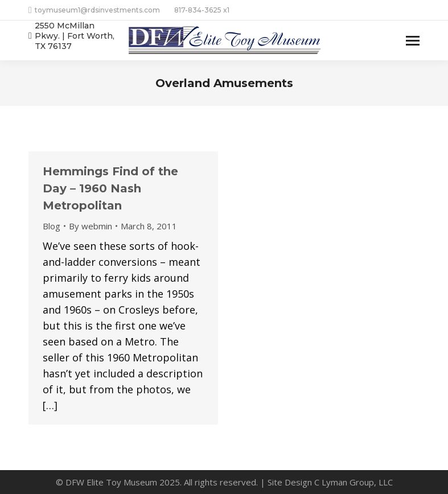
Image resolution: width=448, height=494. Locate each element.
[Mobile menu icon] (413, 41)
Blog (52, 226)
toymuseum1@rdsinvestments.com (94, 10)
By (91, 226)
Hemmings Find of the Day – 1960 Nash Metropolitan (110, 188)
